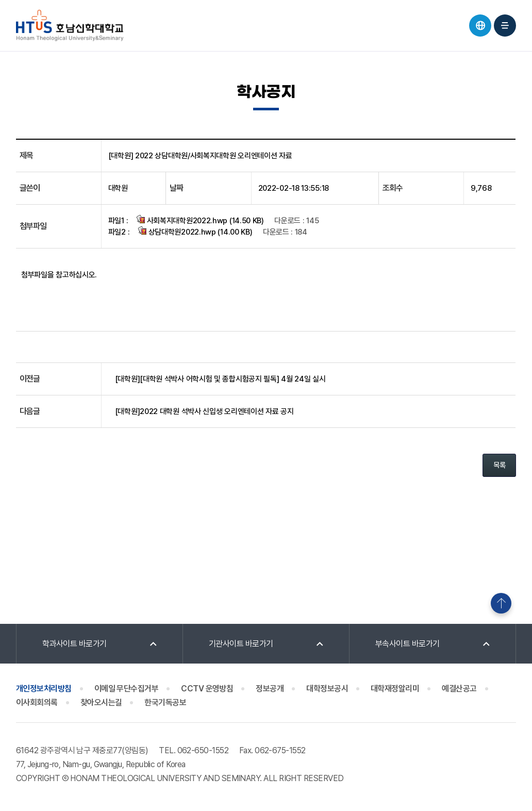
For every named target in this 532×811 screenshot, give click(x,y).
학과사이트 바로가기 (74, 644)
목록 (499, 465)
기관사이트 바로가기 (241, 644)
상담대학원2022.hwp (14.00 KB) (195, 231)
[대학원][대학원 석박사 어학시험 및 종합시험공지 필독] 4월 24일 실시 (220, 379)
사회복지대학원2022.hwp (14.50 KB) (200, 220)
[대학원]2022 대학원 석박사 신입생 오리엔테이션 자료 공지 (204, 411)
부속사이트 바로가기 (408, 644)
